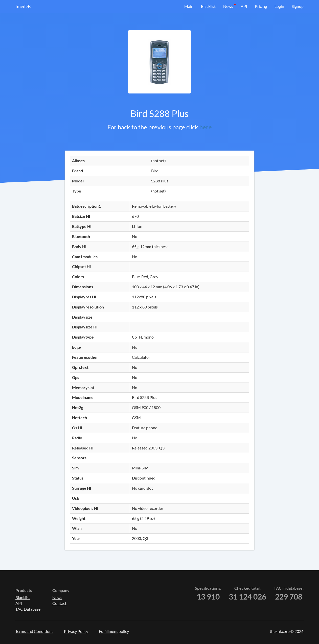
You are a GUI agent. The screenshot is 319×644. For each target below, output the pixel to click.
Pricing (261, 6)
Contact (59, 603)
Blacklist (208, 6)
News (228, 6)
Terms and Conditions (34, 631)
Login (279, 6)
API (244, 6)
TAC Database (28, 609)
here (206, 127)
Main (189, 6)
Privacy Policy (76, 631)
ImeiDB (23, 6)
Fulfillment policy (114, 631)
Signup (298, 6)
